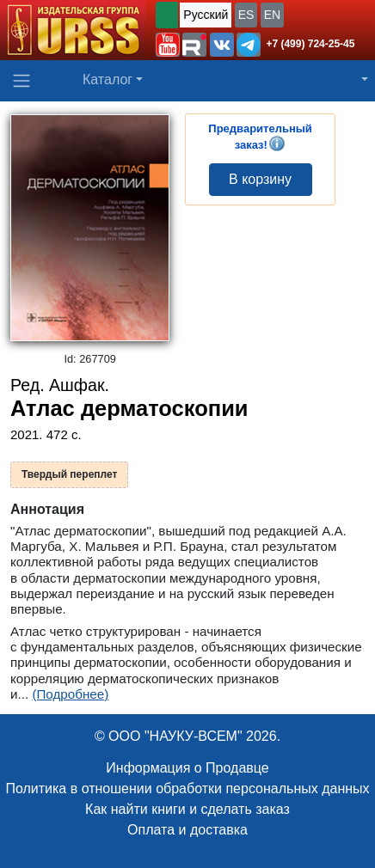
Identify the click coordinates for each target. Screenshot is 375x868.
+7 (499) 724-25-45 (310, 44)
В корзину (260, 179)
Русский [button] (206, 15)
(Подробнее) (70, 694)
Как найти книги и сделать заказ (187, 809)
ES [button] (246, 15)
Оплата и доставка (187, 830)
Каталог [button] (108, 79)
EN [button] (272, 15)
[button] (168, 45)
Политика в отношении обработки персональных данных (187, 789)
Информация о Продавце (187, 768)
